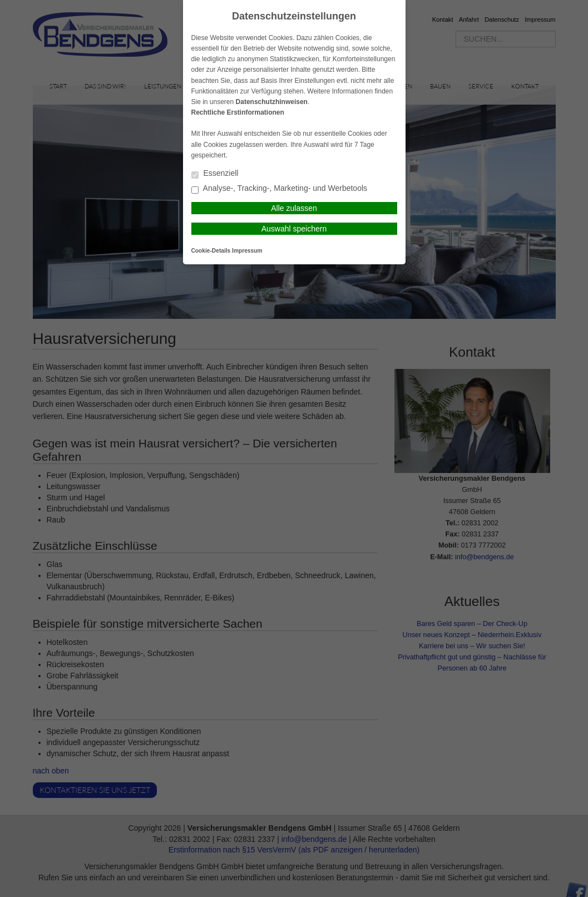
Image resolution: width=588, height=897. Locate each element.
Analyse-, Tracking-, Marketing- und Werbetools (280, 189)
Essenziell (215, 174)
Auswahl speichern (294, 229)
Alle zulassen (294, 208)
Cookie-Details (211, 251)
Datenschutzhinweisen (272, 102)
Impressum (247, 251)
